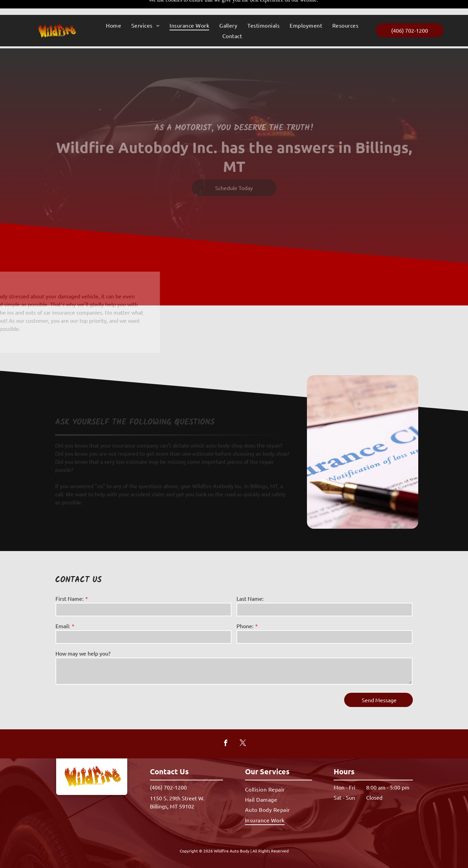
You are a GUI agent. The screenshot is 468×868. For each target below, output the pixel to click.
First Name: (70, 581)
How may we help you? (83, 636)
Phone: (245, 609)
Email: (63, 609)
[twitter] (243, 727)
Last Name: (250, 581)
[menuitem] (114, 10)
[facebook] (226, 727)
